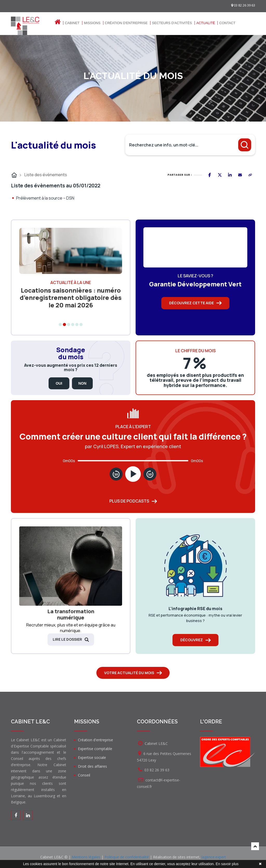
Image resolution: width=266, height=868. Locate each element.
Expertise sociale (92, 757)
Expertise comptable (95, 749)
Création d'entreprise (126, 23)
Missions (92, 23)
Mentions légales (86, 857)
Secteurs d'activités (172, 23)
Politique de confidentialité (127, 857)
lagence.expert (214, 857)
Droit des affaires (92, 766)
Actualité (206, 23)
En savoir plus (227, 864)
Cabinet (72, 23)
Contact (227, 23)
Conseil (84, 775)
